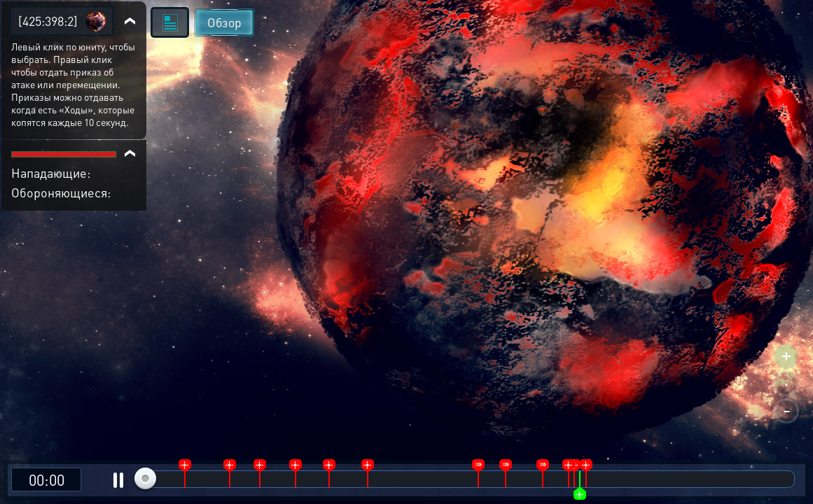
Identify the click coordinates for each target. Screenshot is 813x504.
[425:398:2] (48, 21)
